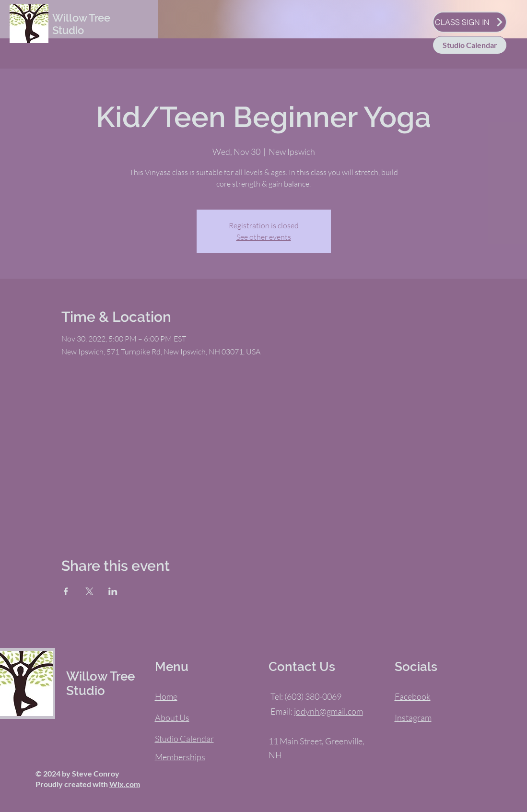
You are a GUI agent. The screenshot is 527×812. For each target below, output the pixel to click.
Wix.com (125, 784)
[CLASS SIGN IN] (470, 22)
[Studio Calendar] (470, 45)
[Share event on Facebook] (66, 591)
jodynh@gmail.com (328, 711)
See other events (264, 237)
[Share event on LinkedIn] (113, 591)
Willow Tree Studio (81, 24)
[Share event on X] (89, 591)
